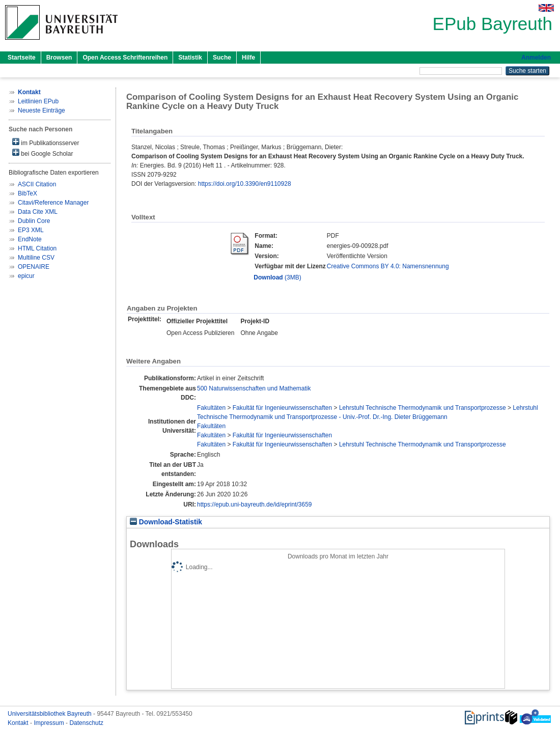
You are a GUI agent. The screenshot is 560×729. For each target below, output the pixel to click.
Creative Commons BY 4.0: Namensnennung (388, 266)
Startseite (22, 58)
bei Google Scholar (43, 153)
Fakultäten (211, 408)
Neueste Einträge (41, 110)
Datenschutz (86, 723)
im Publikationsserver (46, 142)
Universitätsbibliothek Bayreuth (50, 714)
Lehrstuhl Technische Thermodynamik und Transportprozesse (423, 408)
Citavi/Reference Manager (53, 203)
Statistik (190, 58)
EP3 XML (31, 230)
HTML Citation (37, 248)
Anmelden (536, 58)
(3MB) (277, 277)
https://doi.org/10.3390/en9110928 (245, 184)
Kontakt (19, 723)
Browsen (59, 58)
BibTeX (27, 193)
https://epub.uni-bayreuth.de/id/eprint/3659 (255, 504)
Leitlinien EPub (38, 101)
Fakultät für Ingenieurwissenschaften (282, 408)
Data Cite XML (38, 212)
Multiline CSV (36, 258)
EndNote (30, 239)
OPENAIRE (34, 267)
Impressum (50, 723)
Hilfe (248, 58)
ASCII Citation (37, 184)
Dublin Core (34, 221)
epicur (26, 276)
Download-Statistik (166, 522)
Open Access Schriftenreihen (125, 58)
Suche (222, 58)
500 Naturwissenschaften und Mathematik (254, 388)
